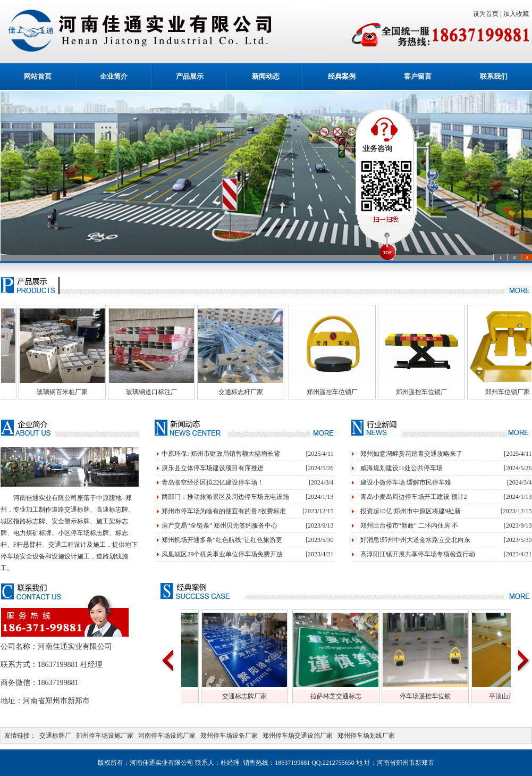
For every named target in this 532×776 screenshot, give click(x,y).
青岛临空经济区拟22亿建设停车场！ (213, 482)
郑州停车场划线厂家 (366, 736)
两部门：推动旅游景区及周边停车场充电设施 (225, 497)
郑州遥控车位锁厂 (348, 392)
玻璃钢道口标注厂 (167, 392)
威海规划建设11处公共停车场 (402, 468)
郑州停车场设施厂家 (105, 736)
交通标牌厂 (55, 736)
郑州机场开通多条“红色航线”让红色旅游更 (222, 540)
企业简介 (114, 76)
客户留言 (418, 76)
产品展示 (190, 76)
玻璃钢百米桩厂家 (78, 392)
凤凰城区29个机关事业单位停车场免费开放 (222, 554)
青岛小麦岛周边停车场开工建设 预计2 (414, 497)
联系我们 (494, 76)
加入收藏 (518, 14)
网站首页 (38, 76)
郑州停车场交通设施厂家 (298, 736)
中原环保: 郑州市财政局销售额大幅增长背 (221, 454)
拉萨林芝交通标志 (352, 696)
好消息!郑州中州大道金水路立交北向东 (416, 540)
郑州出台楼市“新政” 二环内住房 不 (409, 525)
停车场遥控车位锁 (441, 696)
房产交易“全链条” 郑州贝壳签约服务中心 (219, 525)
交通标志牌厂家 (260, 696)
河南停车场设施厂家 (167, 736)
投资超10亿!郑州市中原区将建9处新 (411, 511)
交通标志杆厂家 (257, 392)
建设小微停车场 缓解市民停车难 (406, 482)
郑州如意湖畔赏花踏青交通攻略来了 (411, 454)
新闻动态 (266, 76)
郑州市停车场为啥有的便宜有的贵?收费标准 (223, 511)
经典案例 (342, 76)
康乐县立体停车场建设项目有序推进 (213, 468)
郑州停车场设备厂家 (229, 736)
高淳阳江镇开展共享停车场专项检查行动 (418, 554)
